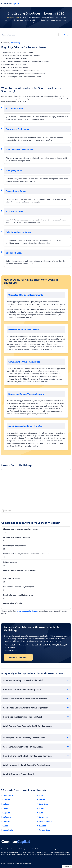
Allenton (7, 817)
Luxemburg (44, 817)
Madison (43, 826)
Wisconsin (5, 43)
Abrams (7, 800)
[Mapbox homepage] (7, 510)
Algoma (7, 813)
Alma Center (9, 830)
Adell (6, 808)
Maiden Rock (44, 830)
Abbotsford (8, 795)
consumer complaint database (28, 611)
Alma (6, 826)
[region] (36, 491)
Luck (41, 813)
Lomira (42, 800)
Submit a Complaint (18, 657)
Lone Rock (43, 804)
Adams (6, 804)
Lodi (41, 795)
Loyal (41, 808)
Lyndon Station (45, 821)
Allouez (7, 821)
